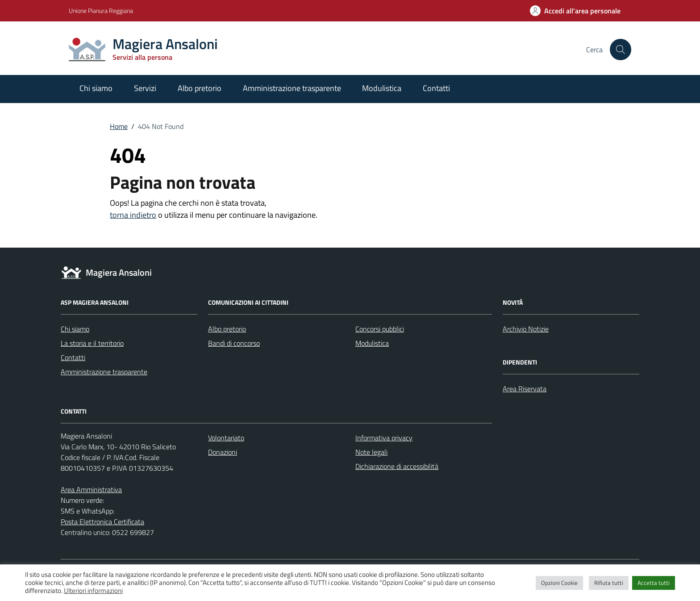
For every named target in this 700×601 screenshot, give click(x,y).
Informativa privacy (384, 438)
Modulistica (382, 88)
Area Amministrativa (91, 489)
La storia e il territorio (92, 343)
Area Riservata (525, 389)
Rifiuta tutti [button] (609, 583)
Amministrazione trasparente (292, 88)
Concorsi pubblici (380, 329)
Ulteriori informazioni (93, 591)
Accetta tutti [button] (654, 583)
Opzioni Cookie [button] (559, 583)
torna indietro (133, 215)
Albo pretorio (200, 88)
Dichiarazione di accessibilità (397, 466)
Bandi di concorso (234, 343)
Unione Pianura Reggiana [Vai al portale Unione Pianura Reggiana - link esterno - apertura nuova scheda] (101, 10)
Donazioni (223, 452)
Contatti (436, 88)
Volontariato (226, 438)
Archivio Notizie (526, 329)
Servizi (145, 88)
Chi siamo (96, 88)
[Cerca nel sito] (621, 50)
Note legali (371, 452)
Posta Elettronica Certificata (102, 522)
